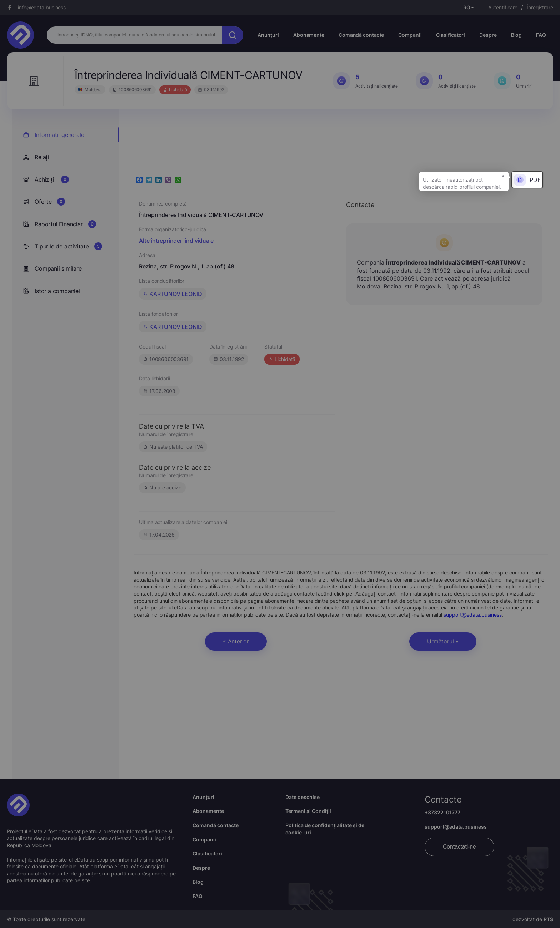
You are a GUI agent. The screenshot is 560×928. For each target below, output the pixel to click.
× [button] (503, 176)
